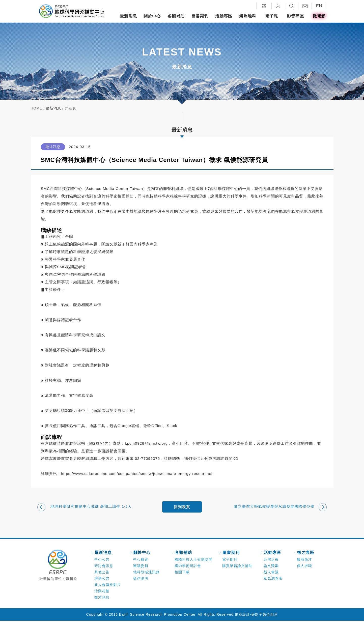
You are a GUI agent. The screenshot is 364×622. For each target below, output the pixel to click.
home (37, 108)
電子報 (272, 16)
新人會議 (271, 573)
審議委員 (141, 567)
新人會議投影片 (108, 586)
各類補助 (176, 16)
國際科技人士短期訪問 (193, 561)
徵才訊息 (102, 599)
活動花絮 (102, 592)
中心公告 (102, 561)
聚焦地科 (248, 16)
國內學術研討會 (188, 567)
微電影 (319, 16)
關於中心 (152, 16)
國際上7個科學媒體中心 (217, 189)
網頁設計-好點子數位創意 (256, 616)
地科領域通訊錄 (146, 573)
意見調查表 (273, 580)
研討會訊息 (104, 567)
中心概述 (141, 561)
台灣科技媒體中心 (66, 189)
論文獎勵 (271, 567)
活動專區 (224, 16)
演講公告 (102, 580)
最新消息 (128, 16)
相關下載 (182, 573)
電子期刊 (230, 561)
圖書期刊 (200, 16)
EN (319, 6)
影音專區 (295, 16)
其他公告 (102, 573)
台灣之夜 (271, 561)
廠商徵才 (304, 561)
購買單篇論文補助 (237, 567)
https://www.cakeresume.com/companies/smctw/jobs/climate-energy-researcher (137, 474)
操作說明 (141, 580)
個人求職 (304, 567)
